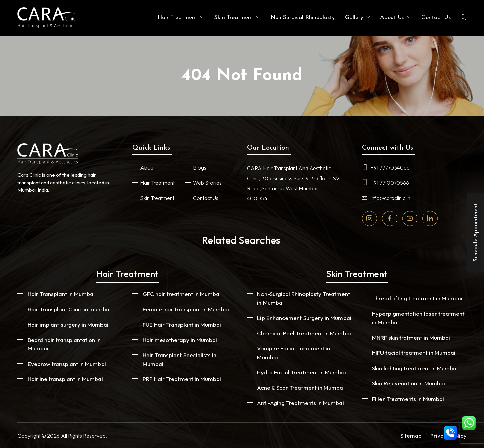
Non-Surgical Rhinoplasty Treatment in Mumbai (304, 298)
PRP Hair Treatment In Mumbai (182, 379)
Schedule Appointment (476, 232)
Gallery (354, 18)
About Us (392, 18)
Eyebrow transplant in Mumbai (67, 364)
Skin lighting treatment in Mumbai (415, 368)
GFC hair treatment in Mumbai (182, 294)
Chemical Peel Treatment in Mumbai (304, 333)
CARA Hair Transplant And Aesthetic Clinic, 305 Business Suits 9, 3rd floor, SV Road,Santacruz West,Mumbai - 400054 (293, 183)
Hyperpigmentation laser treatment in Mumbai (418, 318)
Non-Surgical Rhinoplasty (303, 18)
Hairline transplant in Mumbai (65, 379)
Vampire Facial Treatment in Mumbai (294, 353)
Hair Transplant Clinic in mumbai (69, 309)
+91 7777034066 (386, 167)
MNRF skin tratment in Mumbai (411, 338)
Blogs (200, 167)
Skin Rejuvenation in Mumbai (409, 383)
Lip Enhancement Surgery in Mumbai (304, 318)
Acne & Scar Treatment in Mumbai (301, 388)
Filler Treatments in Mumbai (408, 399)
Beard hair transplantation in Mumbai (64, 344)
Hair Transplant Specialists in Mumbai (179, 359)
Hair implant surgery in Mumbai (68, 324)
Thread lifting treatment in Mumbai (417, 298)
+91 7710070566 (386, 183)
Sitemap (411, 435)
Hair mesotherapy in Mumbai (180, 340)
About (148, 167)
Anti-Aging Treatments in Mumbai (300, 403)
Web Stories (207, 183)
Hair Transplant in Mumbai (61, 294)
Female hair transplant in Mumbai (186, 309)
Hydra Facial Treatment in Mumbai (301, 372)
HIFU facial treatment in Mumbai (414, 353)
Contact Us (436, 18)
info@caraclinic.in (386, 198)
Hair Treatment (177, 18)
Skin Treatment (234, 18)
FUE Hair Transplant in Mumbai (182, 324)
